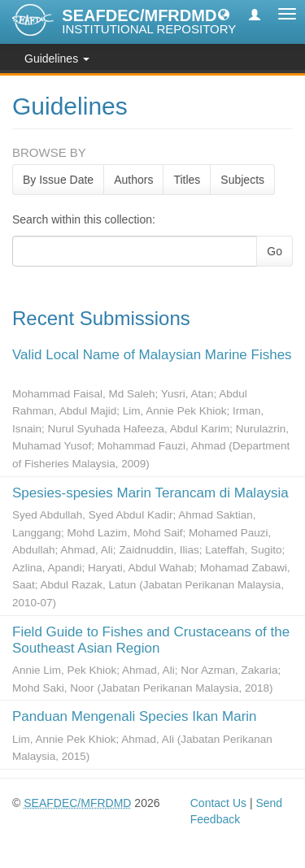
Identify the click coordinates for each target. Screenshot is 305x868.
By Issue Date (58, 180)
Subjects (242, 180)
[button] (224, 14)
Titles (187, 180)
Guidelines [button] (57, 59)
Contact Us (218, 803)
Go (274, 251)
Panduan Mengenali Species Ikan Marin (135, 716)
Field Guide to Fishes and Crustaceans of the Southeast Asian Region (151, 640)
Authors (133, 180)
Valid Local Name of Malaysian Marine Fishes (152, 355)
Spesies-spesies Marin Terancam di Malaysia (150, 493)
